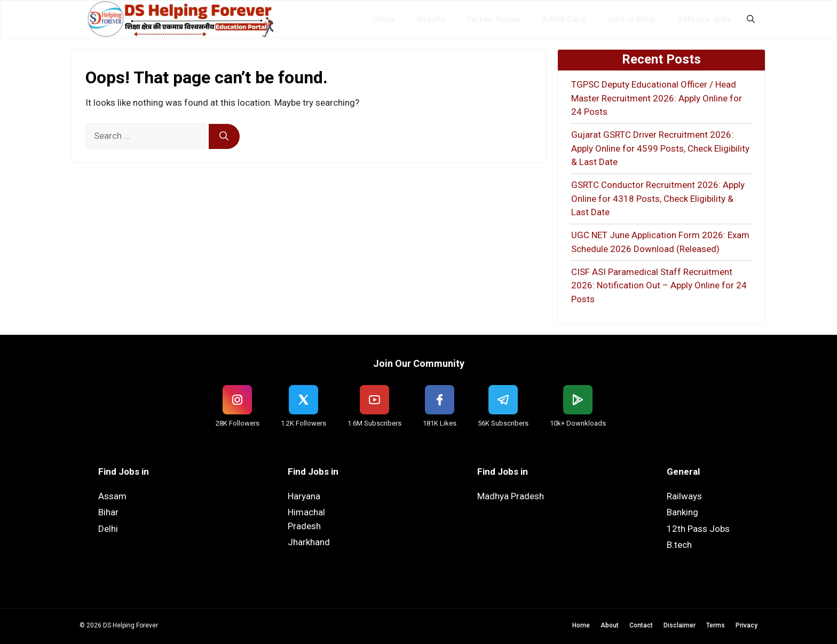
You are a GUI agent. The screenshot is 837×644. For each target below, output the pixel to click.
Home (384, 19)
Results (431, 19)
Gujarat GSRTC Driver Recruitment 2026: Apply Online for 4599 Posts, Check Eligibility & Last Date (660, 148)
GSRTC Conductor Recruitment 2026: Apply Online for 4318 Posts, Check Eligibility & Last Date (658, 198)
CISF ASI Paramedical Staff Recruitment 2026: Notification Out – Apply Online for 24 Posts (659, 285)
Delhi (108, 529)
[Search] (224, 137)
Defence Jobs (704, 19)
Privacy (747, 625)
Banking (682, 512)
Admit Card (564, 19)
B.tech (679, 545)
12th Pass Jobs (698, 529)
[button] (751, 19)
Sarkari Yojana (494, 19)
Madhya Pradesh (511, 496)
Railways (684, 496)
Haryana (304, 496)
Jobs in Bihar (631, 19)
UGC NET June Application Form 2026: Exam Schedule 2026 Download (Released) (660, 242)
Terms (716, 625)
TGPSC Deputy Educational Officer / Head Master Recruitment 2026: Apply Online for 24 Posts (657, 98)
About (610, 625)
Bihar (108, 512)
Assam (112, 496)
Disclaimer (680, 625)
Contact (641, 625)
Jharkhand (309, 542)
